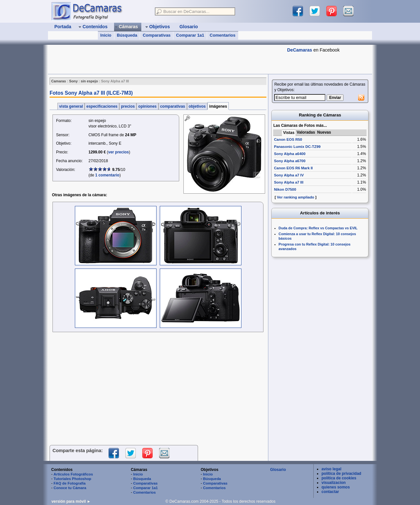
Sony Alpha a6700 (290, 161)
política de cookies (339, 478)
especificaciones (102, 106)
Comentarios (222, 35)
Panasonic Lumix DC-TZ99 (297, 147)
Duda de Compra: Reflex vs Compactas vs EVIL (318, 228)
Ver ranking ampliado (295, 197)
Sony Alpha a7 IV (289, 175)
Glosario (278, 470)
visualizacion (334, 483)
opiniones (147, 106)
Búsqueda (127, 35)
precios (128, 106)
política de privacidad (341, 474)
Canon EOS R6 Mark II (293, 168)
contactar (330, 492)
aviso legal (331, 469)
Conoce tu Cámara (70, 488)
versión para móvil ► (71, 501)
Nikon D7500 (285, 189)
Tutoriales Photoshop (72, 479)
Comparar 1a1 (190, 35)
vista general (71, 106)
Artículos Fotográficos (73, 474)
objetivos (197, 106)
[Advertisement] (166, 59)
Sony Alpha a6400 (290, 154)
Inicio (106, 35)
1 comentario (107, 175)
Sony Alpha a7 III (289, 182)
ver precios (119, 152)
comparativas (173, 106)
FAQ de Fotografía (70, 483)
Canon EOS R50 (288, 139)
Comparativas (157, 35)
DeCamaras (300, 50)
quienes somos (336, 487)
